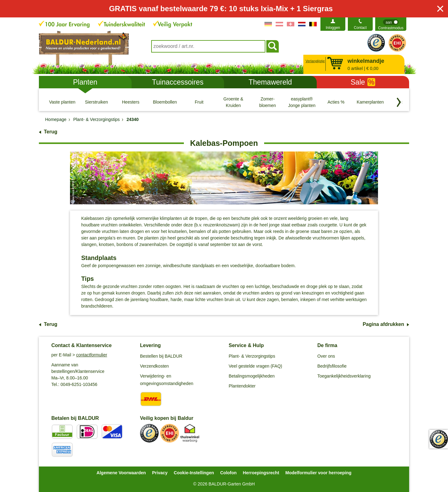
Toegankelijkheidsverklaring (344, 376)
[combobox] (208, 46)
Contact (360, 28)
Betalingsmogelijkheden (252, 376)
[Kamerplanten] (370, 102)
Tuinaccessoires (178, 82)
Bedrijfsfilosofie (332, 366)
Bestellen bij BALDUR (161, 356)
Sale (363, 82)
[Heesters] (131, 102)
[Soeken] (273, 46)
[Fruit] (199, 102)
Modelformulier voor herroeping (318, 473)
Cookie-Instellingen (194, 473)
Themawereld (270, 82)
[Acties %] (336, 102)
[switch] (391, 24)
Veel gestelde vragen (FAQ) (255, 366)
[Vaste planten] (62, 102)
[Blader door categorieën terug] (399, 102)
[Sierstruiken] (96, 102)
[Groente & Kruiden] (233, 102)
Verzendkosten (154, 366)
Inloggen (333, 28)
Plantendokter (242, 386)
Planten (85, 82)
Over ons (326, 356)
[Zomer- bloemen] (268, 102)
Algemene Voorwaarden (121, 473)
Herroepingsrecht (261, 473)
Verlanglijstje (314, 61)
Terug (51, 132)
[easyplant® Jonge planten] (302, 102)
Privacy (160, 473)
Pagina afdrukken (383, 324)
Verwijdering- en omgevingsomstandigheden (167, 380)
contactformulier (92, 355)
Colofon (229, 473)
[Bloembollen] (165, 102)
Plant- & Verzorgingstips (252, 356)
